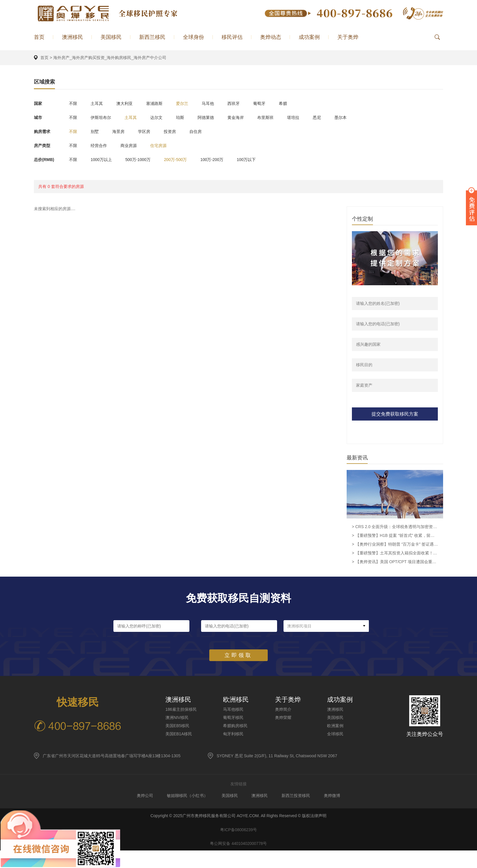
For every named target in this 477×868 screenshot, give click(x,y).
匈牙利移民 (233, 734)
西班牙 (241, 103)
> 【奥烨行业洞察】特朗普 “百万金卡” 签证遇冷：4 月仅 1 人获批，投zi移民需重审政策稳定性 (395, 545)
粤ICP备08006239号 (238, 831)
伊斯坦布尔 (102, 117)
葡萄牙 (267, 103)
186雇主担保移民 (181, 710)
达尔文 (160, 117)
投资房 (174, 131)
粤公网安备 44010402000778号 (239, 845)
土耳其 (98, 103)
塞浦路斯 (158, 103)
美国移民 (111, 37)
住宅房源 (162, 145)
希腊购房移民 (235, 726)
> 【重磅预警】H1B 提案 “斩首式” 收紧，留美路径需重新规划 (395, 536)
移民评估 (232, 37)
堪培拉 (303, 117)
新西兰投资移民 (297, 796)
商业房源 (131, 145)
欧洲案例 (335, 726)
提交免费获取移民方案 (395, 414)
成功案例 (309, 37)
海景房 (121, 131)
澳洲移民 (72, 37)
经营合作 (100, 145)
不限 (73, 103)
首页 (39, 37)
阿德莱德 (212, 117)
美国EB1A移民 (179, 734)
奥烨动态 (271, 37)
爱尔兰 (187, 103)
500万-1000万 (140, 159)
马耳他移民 (233, 710)
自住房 (201, 131)
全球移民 (335, 734)
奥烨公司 (143, 796)
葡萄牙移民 (233, 718)
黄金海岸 (243, 117)
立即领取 (238, 656)
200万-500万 (179, 159)
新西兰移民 (152, 37)
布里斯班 (274, 117)
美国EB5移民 (177, 726)
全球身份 (193, 37)
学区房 (148, 131)
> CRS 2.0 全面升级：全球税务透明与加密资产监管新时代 (395, 528)
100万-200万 (217, 159)
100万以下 (253, 159)
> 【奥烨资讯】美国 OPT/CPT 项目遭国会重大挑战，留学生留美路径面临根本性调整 (395, 563)
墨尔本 (352, 117)
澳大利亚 (127, 103)
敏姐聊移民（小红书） (186, 796)
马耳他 (214, 103)
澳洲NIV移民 (177, 718)
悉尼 (327, 117)
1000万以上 (102, 159)
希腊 (292, 103)
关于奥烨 (348, 37)
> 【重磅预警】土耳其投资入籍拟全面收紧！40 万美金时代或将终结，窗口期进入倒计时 (395, 554)
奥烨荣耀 (283, 718)
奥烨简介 (283, 710)
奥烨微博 (334, 796)
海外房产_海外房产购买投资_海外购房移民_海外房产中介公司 (110, 58)
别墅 (96, 131)
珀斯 (185, 117)
